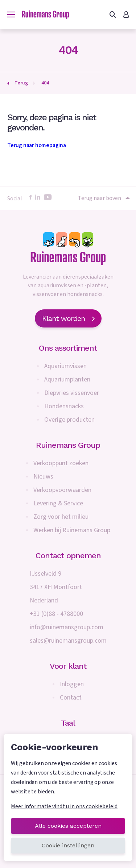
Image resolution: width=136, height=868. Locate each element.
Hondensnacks (64, 406)
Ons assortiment (68, 348)
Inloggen (72, 684)
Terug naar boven (103, 198)
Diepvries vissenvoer (72, 393)
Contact (71, 698)
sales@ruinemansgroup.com (68, 641)
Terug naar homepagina (37, 145)
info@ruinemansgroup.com (67, 627)
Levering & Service (58, 503)
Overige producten (69, 420)
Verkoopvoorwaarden (62, 490)
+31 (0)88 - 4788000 (56, 614)
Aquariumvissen (65, 366)
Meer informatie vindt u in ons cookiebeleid (64, 806)
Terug (21, 83)
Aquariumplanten (67, 379)
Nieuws (43, 477)
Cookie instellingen (68, 845)
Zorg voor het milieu (61, 517)
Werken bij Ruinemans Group (72, 530)
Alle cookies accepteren (68, 826)
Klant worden (68, 318)
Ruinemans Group (68, 445)
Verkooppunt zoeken (61, 463)
